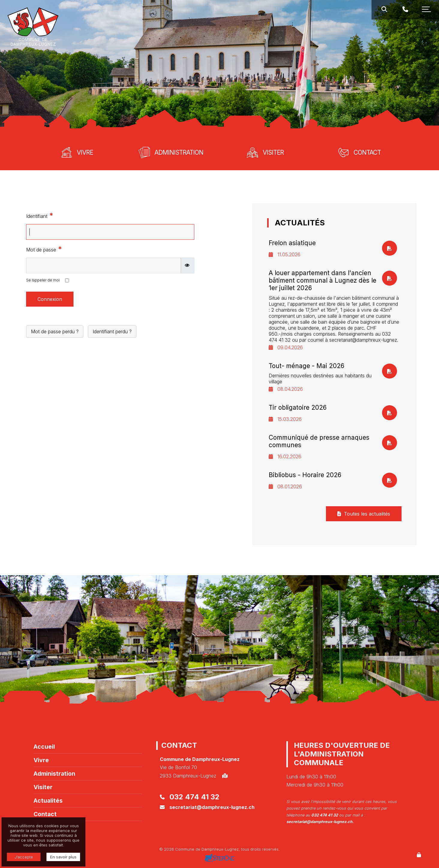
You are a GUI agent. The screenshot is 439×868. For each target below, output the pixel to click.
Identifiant (40, 215)
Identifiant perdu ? (112, 331)
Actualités (48, 801)
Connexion (50, 299)
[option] (220, 67)
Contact (45, 814)
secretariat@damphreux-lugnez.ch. (320, 822)
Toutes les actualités (364, 514)
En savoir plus (63, 857)
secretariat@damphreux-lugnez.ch (212, 807)
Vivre (41, 760)
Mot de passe (44, 249)
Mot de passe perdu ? (55, 331)
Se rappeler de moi (43, 280)
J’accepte (24, 857)
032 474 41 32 (194, 797)
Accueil (44, 747)
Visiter (43, 787)
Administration (54, 774)
